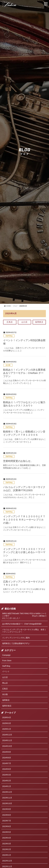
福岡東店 (39, 322)
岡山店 (5, 683)
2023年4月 (7, 838)
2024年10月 (7, 746)
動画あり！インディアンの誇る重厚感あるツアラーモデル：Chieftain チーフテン (24, 373)
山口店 (24, 322)
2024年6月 (7, 769)
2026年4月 (7, 717)
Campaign (6, 655)
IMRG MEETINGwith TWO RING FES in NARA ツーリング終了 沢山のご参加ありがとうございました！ (24, 616)
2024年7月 (7, 763)
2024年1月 (7, 786)
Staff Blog (9, 336)
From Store (7, 661)
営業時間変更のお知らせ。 (18, 461)
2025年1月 (7, 729)
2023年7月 (7, 821)
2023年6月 (7, 826)
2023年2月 (7, 849)
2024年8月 (7, 758)
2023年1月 (7, 855)
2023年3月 (7, 844)
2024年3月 (7, 775)
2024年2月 (7, 781)
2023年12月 (7, 792)
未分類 (8, 365)
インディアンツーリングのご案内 (16, 638)
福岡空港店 (7, 706)
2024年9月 (7, 752)
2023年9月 (7, 809)
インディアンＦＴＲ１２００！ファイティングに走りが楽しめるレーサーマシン (24, 552)
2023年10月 (7, 803)
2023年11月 (7, 798)
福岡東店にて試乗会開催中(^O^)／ (16, 643)
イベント (6, 671)
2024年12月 (7, 735)
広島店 (10, 322)
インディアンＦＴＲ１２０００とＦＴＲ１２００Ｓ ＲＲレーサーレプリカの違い (24, 520)
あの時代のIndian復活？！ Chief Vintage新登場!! (22, 624)
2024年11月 (7, 740)
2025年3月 (7, 723)
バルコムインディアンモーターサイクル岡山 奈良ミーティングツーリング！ (24, 631)
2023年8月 (7, 815)
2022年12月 (7, 861)
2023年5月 (7, 832)
